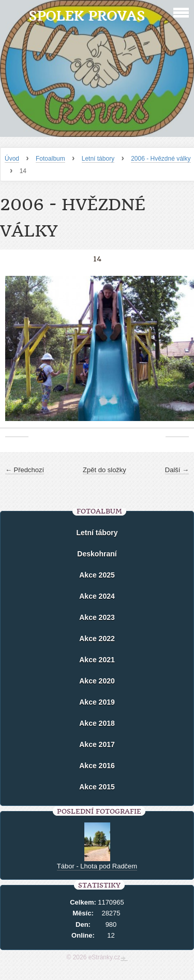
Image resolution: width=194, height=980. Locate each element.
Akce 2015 (97, 787)
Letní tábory (98, 159)
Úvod (12, 159)
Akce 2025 (97, 575)
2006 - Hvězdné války (161, 159)
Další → (177, 470)
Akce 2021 (97, 660)
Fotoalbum (50, 159)
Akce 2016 (97, 766)
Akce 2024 (97, 596)
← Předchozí (25, 470)
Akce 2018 (97, 723)
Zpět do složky (105, 470)
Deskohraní (97, 554)
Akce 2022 (97, 639)
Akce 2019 (97, 702)
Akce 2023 (97, 617)
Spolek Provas (87, 16)
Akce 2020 (97, 681)
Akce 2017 (97, 744)
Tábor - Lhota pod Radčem (97, 866)
